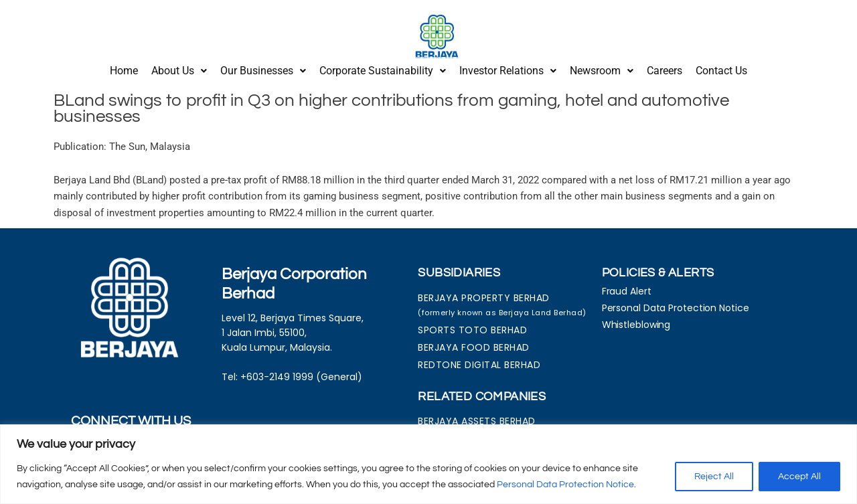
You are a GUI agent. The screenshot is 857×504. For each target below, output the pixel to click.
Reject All (714, 477)
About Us (179, 69)
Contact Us (721, 69)
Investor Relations (508, 69)
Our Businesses (263, 69)
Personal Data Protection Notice (565, 485)
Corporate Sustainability (383, 69)
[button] (179, 69)
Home (124, 69)
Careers (665, 69)
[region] (428, 464)
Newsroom (602, 69)
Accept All (799, 477)
